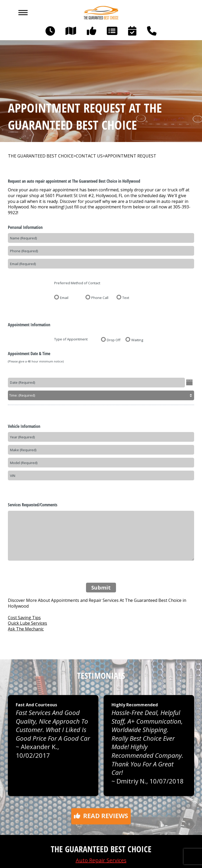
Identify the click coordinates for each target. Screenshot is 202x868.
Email (64, 297)
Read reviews (101, 816)
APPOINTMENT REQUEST (131, 156)
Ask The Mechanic (26, 629)
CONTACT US (89, 156)
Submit (101, 588)
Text (126, 297)
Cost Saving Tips (24, 618)
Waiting (137, 340)
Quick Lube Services (27, 623)
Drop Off (114, 340)
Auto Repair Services (101, 860)
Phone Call (100, 297)
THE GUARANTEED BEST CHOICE (41, 156)
